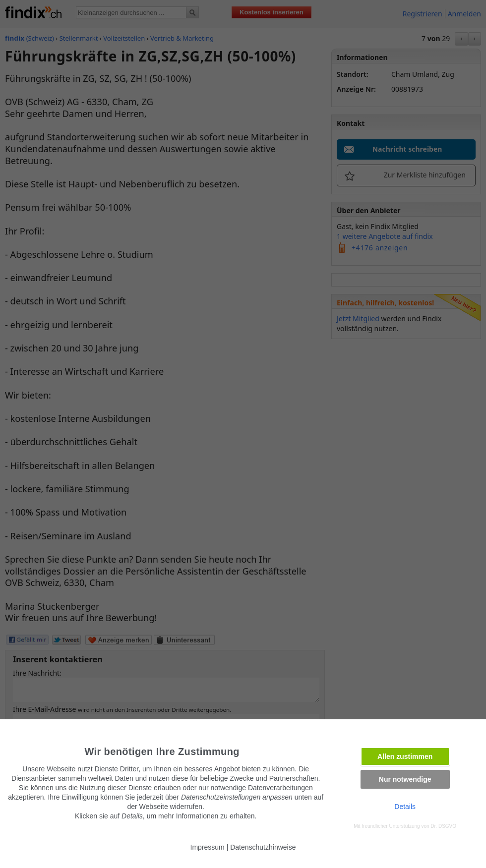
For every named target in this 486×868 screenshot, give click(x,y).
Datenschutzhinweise (263, 847)
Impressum (208, 847)
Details (405, 807)
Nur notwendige (405, 779)
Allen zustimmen (405, 756)
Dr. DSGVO (443, 826)
